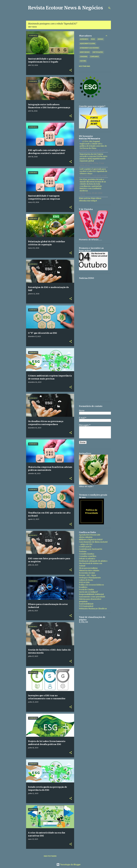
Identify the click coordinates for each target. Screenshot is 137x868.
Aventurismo (85, 52)
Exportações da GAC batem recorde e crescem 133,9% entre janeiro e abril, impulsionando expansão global (93, 157)
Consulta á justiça (87, 554)
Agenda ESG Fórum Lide (90, 535)
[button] (71, 70)
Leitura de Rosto (86, 580)
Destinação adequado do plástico (93, 561)
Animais (100, 39)
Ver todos (32, 27)
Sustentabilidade (86, 604)
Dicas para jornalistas (88, 568)
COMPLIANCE (85, 547)
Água (93, 39)
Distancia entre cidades (89, 570)
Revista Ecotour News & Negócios (66, 8)
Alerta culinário (86, 537)
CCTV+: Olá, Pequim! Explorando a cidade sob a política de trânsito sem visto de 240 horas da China (93, 145)
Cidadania (84, 56)
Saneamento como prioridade (92, 597)
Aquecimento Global (88, 43)
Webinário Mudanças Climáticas (93, 609)
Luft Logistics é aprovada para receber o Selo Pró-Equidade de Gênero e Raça (93, 171)
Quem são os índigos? (88, 592)
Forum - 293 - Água (87, 575)
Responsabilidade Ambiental (91, 594)
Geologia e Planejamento (90, 578)
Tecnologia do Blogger (69, 864)
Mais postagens (50, 856)
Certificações (98, 52)
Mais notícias (85, 198)
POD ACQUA (84, 582)
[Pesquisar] (109, 8)
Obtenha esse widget (88, 201)
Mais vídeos (96, 198)
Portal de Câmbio (86, 590)
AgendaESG (84, 39)
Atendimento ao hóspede (89, 48)
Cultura (83, 61)
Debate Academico (87, 559)
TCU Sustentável (86, 606)
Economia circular (87, 573)
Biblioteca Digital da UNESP (91, 540)
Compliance (94, 56)
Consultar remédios (88, 556)
